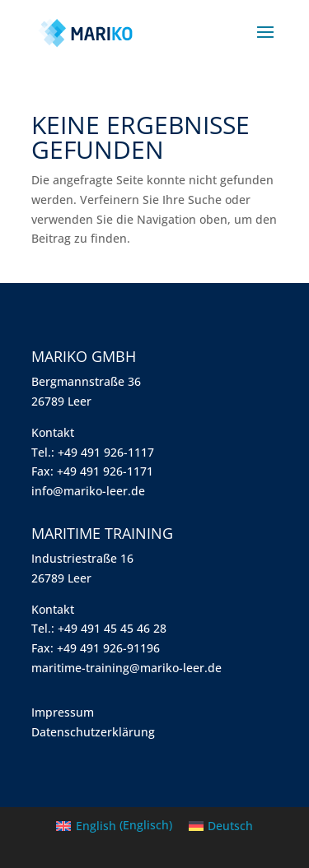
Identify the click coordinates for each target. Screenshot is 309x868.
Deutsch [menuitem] (230, 826)
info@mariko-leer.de (88, 491)
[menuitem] (114, 825)
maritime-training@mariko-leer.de (126, 668)
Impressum (63, 712)
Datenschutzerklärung (93, 732)
